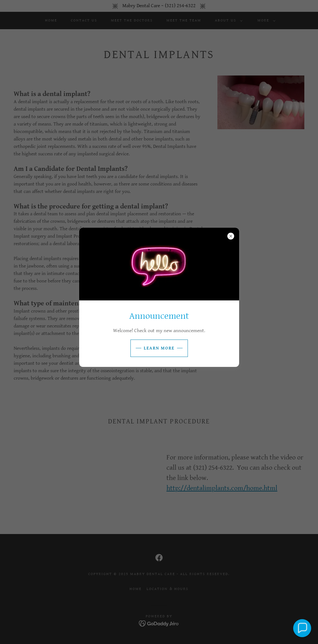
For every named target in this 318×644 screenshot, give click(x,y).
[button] (302, 628)
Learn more (159, 348)
